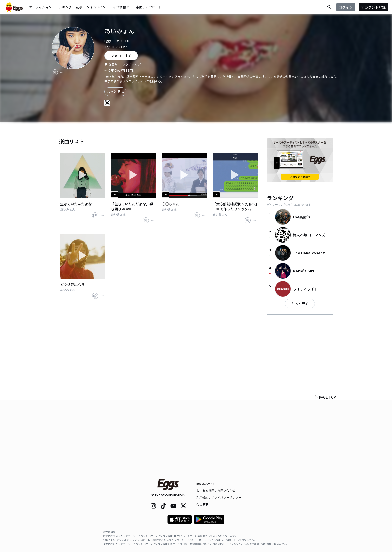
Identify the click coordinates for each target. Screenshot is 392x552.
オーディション (40, 7)
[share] (55, 72)
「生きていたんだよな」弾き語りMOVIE (132, 206)
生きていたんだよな (76, 204)
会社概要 (202, 504)
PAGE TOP (325, 470)
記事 (79, 7)
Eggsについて (206, 483)
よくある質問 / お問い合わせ (216, 490)
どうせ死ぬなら (72, 284)
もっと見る (115, 92)
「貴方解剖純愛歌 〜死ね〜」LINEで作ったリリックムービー (235, 206)
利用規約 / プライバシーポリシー (219, 497)
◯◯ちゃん (171, 204)
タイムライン (96, 7)
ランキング (64, 7)
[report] (62, 72)
